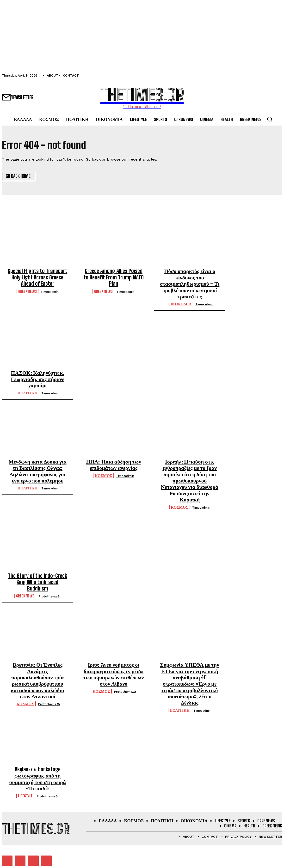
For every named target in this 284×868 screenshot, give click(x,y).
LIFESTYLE (25, 796)
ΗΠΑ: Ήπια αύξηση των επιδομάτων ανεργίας (114, 465)
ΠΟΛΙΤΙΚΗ (28, 393)
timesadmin (50, 292)
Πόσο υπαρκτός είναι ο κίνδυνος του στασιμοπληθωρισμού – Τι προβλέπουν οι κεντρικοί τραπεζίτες (190, 284)
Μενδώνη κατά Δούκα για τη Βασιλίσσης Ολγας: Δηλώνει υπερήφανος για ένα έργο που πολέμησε (38, 471)
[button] (270, 119)
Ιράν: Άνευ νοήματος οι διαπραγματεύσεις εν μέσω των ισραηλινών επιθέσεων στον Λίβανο (114, 674)
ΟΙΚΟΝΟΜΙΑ (179, 304)
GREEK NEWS (28, 291)
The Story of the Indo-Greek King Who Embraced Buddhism (37, 582)
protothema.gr (50, 596)
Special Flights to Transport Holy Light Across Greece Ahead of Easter (37, 277)
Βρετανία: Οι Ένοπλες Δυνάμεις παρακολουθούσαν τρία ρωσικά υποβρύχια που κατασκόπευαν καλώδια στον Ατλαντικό (37, 680)
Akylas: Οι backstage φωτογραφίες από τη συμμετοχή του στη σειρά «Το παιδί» (37, 779)
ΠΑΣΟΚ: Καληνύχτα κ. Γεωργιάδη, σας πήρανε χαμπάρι (37, 379)
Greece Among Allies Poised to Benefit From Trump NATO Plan (114, 277)
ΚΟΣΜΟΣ (103, 475)
